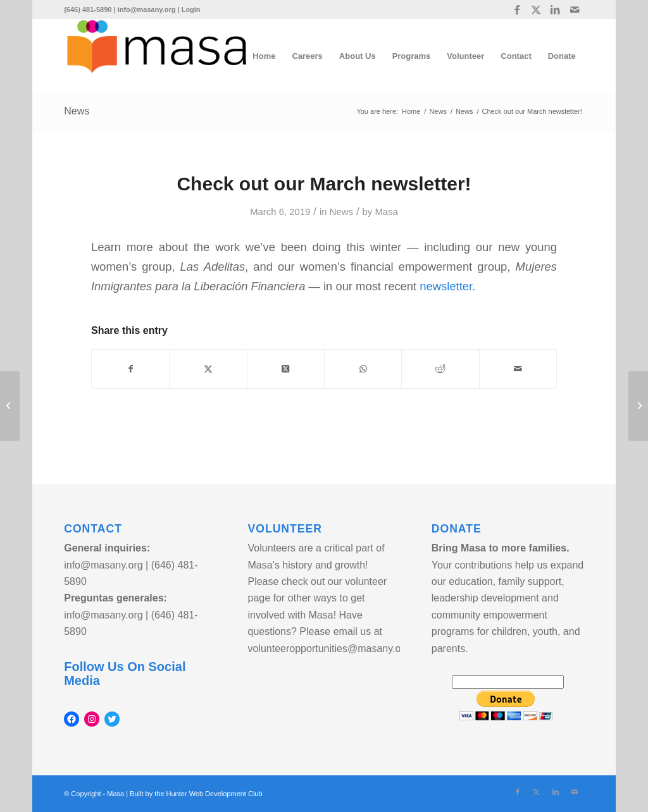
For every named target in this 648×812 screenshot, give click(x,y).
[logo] (157, 56)
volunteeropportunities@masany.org (328, 649)
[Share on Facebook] (130, 369)
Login (191, 9)
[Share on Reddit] (440, 369)
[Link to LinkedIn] (555, 9)
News (77, 111)
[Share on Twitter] (208, 369)
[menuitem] (264, 56)
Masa (386, 212)
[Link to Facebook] (517, 9)
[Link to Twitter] (536, 9)
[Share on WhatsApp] (363, 369)
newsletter (446, 286)
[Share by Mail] (518, 369)
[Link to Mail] (575, 9)
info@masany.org (147, 9)
